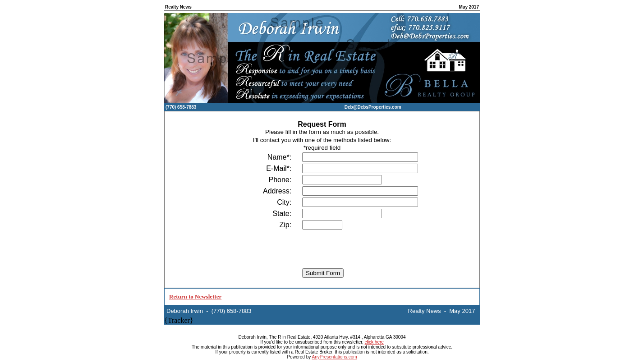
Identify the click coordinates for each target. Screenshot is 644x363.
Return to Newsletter (195, 296)
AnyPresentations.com (334, 357)
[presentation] (322, 249)
